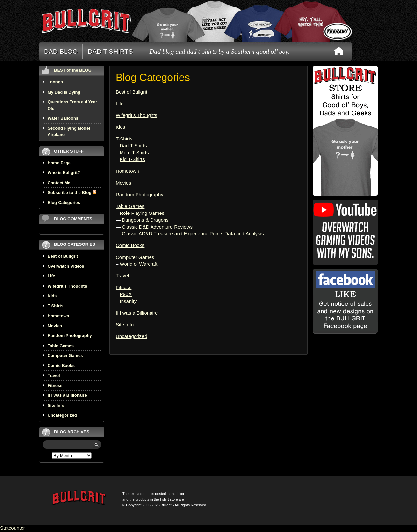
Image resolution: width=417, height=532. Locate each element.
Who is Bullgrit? (64, 173)
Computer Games (65, 355)
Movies (55, 326)
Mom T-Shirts (134, 152)
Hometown (58, 316)
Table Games (61, 346)
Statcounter (13, 528)
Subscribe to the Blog (72, 192)
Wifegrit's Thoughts (67, 286)
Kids (52, 296)
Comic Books (61, 366)
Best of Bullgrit (63, 256)
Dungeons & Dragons (145, 220)
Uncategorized (62, 415)
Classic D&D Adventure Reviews (157, 227)
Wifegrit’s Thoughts (137, 115)
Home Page (59, 163)
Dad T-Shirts (133, 146)
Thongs (55, 82)
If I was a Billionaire (67, 395)
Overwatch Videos (66, 266)
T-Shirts (55, 306)
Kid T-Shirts (132, 159)
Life (51, 276)
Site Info (56, 405)
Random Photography (70, 336)
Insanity (128, 301)
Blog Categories (64, 203)
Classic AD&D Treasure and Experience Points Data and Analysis (193, 234)
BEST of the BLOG (73, 70)
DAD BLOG (61, 52)
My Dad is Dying (64, 92)
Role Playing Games (142, 213)
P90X (126, 294)
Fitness (55, 385)
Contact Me (59, 183)
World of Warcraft (139, 264)
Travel (54, 375)
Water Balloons (63, 118)
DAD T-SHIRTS (110, 52)
